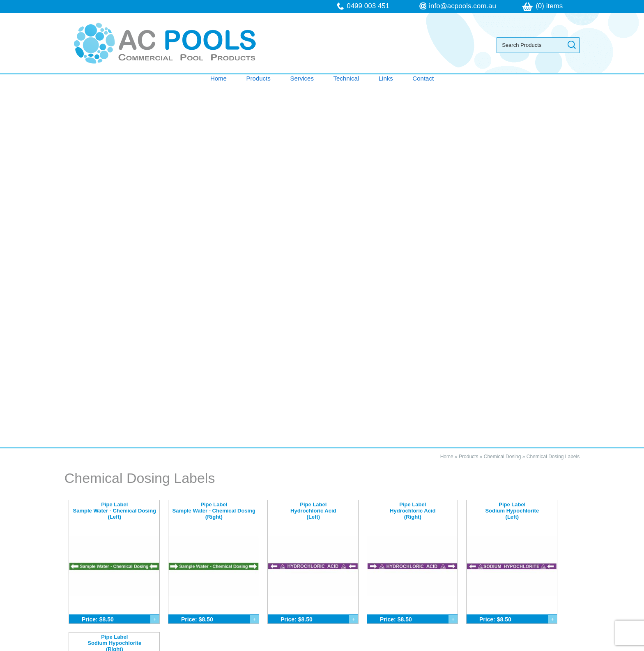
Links (386, 78)
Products (259, 78)
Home (218, 78)
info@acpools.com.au (462, 6)
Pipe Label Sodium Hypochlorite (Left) (512, 147)
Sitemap (215, 646)
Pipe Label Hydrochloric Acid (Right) (413, 147)
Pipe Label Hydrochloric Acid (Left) (313, 147)
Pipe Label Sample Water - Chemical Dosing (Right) (214, 147)
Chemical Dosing (503, 92)
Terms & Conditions (108, 567)
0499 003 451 (368, 6)
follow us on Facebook (389, 583)
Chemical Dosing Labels (553, 92)
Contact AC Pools (322, 468)
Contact (423, 78)
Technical (346, 78)
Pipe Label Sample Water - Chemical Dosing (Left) (115, 147)
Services (302, 78)
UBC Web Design (408, 646)
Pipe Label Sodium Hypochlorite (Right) (114, 279)
